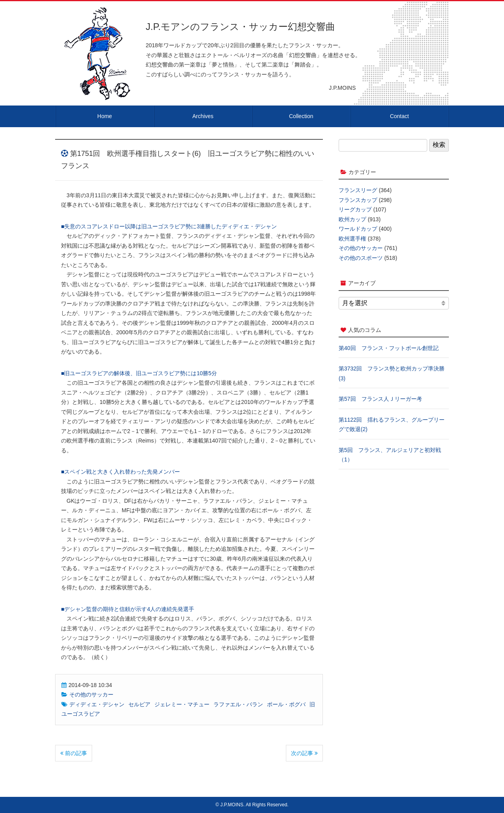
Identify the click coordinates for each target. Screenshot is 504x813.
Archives (203, 116)
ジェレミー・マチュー (182, 704)
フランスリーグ (358, 190)
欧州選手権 (352, 239)
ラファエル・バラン (238, 704)
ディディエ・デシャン (97, 704)
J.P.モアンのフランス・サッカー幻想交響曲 (240, 27)
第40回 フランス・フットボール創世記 (389, 348)
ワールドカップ (358, 229)
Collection (301, 116)
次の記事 (304, 753)
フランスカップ (358, 200)
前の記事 (74, 753)
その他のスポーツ (361, 258)
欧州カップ (352, 219)
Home (105, 116)
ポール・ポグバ (286, 704)
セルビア (139, 704)
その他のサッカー (91, 694)
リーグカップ (355, 209)
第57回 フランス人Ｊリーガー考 (380, 399)
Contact (399, 116)
